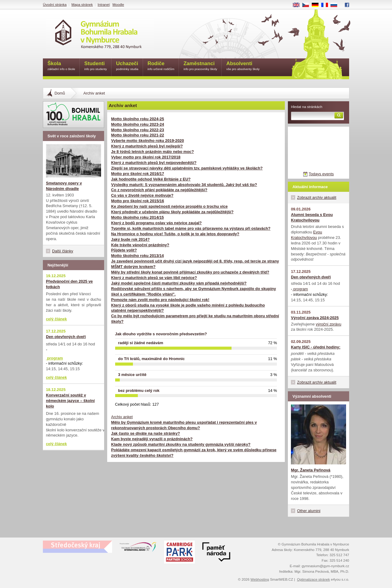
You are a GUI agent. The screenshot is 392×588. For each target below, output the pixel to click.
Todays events (321, 174)
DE (317, 5)
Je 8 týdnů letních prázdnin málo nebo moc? (153, 152)
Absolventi (243, 66)
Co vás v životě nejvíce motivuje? (142, 195)
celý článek (56, 319)
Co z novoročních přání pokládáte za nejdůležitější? (159, 190)
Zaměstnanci (200, 66)
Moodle (118, 5)
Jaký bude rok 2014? (130, 239)
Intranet (104, 5)
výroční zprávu (328, 324)
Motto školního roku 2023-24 (138, 124)
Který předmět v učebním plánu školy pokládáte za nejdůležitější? (172, 212)
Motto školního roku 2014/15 (138, 217)
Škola (61, 66)
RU (336, 5)
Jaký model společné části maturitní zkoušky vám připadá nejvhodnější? (179, 283)
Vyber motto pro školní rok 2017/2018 (146, 157)
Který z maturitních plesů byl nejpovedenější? (154, 163)
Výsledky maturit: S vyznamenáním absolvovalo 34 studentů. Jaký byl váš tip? (184, 185)
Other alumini (309, 511)
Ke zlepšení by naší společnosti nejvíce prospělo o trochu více (169, 206)
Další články (63, 251)
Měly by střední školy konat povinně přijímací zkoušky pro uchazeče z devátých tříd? (190, 272)
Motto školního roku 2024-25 (138, 119)
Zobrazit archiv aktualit (317, 197)
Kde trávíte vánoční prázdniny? (140, 245)
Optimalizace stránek (314, 579)
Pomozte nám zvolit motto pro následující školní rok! (160, 300)
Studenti (96, 66)
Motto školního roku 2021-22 (138, 135)
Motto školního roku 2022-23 (138, 130)
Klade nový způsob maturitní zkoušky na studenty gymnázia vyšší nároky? (181, 444)
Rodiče (161, 66)
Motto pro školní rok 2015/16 (138, 201)
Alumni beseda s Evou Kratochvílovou (312, 217)
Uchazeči (127, 66)
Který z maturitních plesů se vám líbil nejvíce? (154, 278)
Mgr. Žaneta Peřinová (311, 470)
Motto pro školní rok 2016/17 (138, 174)
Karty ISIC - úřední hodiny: (316, 347)
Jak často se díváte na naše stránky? (146, 433)
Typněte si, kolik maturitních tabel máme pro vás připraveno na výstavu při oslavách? (191, 228)
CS (308, 5)
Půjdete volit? (124, 250)
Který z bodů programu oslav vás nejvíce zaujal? (156, 223)
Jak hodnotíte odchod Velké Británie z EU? (151, 179)
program (300, 289)
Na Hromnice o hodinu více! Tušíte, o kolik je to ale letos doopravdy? (175, 234)
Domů (60, 93)
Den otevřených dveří (311, 277)
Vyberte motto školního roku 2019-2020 (148, 141)
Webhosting (260, 579)
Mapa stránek (82, 5)
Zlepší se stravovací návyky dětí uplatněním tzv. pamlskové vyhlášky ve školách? (187, 168)
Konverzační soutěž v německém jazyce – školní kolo (70, 401)
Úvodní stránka (55, 5)
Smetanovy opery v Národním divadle (64, 186)
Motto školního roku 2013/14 (138, 256)
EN (298, 5)
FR (327, 5)
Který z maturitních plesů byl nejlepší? (147, 146)
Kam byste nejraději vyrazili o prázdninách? (152, 439)
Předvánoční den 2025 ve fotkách (69, 284)
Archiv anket (122, 417)
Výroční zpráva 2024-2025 (315, 318)
